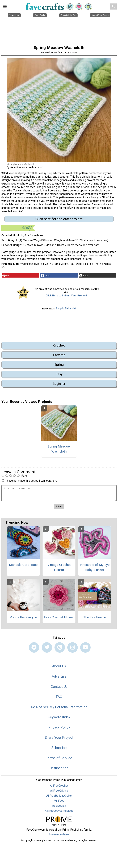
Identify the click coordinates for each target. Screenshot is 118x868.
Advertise (59, 677)
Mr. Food (59, 802)
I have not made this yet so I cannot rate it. (31, 482)
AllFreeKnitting (59, 792)
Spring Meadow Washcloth (59, 450)
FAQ (59, 698)
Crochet (59, 346)
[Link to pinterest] (60, 648)
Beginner (59, 385)
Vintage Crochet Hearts (59, 568)
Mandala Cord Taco (23, 566)
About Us (59, 667)
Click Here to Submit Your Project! (66, 297)
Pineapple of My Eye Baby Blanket (95, 568)
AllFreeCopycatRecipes (59, 812)
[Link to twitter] (47, 648)
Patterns (59, 356)
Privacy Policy (59, 728)
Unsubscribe (59, 769)
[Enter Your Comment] (59, 494)
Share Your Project (59, 738)
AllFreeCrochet (59, 787)
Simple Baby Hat (66, 309)
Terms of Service (59, 759)
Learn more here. (59, 835)
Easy (59, 375)
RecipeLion (59, 807)
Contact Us (59, 687)
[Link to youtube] (85, 648)
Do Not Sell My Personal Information (59, 708)
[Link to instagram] (73, 648)
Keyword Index (59, 718)
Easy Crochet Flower (59, 618)
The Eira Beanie (95, 618)
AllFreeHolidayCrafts (59, 797)
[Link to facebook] (34, 648)
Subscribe (59, 749)
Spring (59, 365)
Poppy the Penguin (23, 618)
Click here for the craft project (59, 220)
